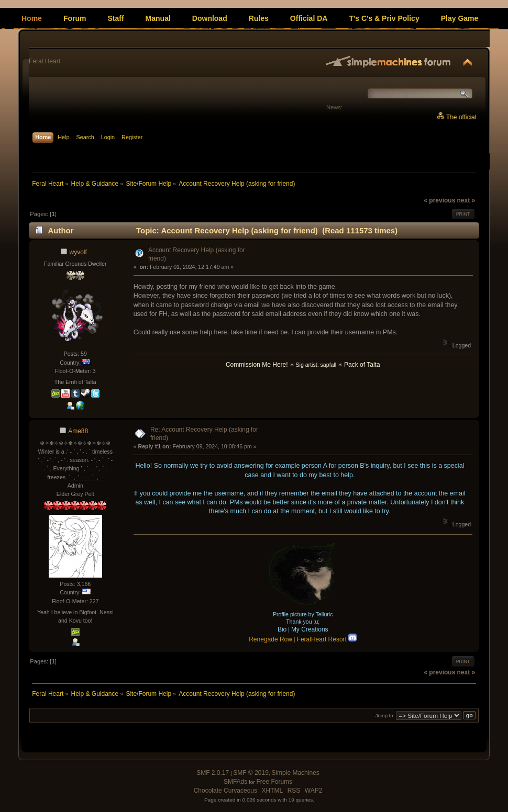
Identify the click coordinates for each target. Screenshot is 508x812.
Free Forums (274, 782)
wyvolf (78, 252)
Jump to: (385, 715)
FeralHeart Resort (327, 639)
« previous (439, 200)
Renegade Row (270, 639)
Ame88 (78, 431)
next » (466, 200)
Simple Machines (295, 773)
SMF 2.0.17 (213, 773)
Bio (282, 629)
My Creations (310, 629)
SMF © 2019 (251, 773)
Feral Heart (45, 61)
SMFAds (235, 782)
